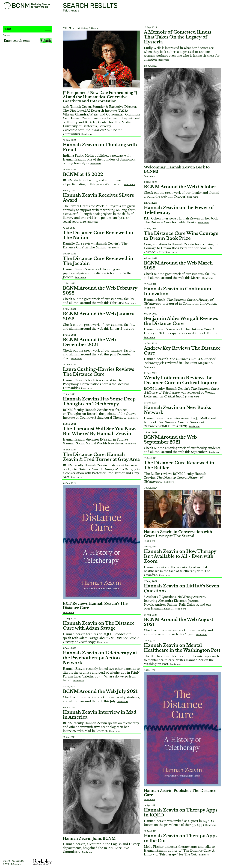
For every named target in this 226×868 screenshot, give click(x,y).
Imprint (6, 861)
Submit (46, 41)
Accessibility (18, 861)
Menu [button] (27, 29)
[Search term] (21, 41)
